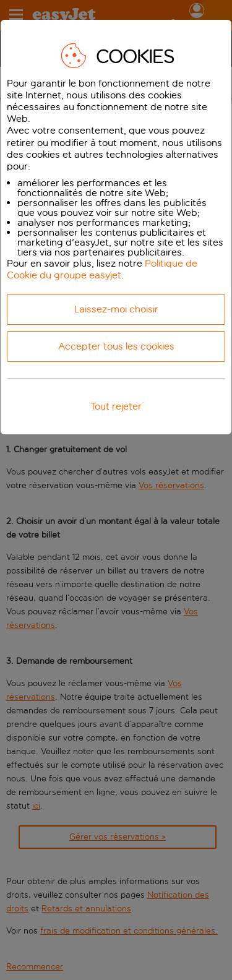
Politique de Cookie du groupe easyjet (102, 269)
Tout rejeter (116, 406)
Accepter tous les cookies (116, 346)
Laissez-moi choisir (116, 309)
